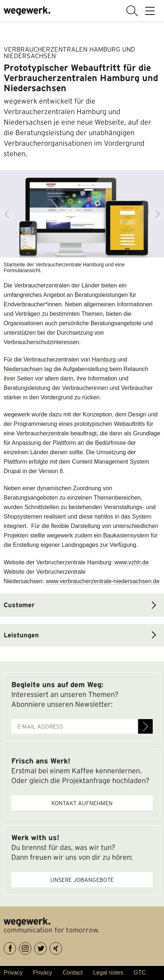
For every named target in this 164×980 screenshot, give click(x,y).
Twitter (46, 947)
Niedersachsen (23, 369)
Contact (73, 973)
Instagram (31, 947)
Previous (7, 214)
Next (157, 214)
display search (132, 11)
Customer (19, 605)
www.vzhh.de (132, 562)
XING (62, 947)
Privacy (13, 973)
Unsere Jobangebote (82, 880)
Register (145, 726)
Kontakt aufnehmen (82, 803)
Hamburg (104, 360)
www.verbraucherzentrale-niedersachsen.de (103, 581)
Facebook (16, 947)
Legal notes (108, 973)
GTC (140, 973)
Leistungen (21, 635)
